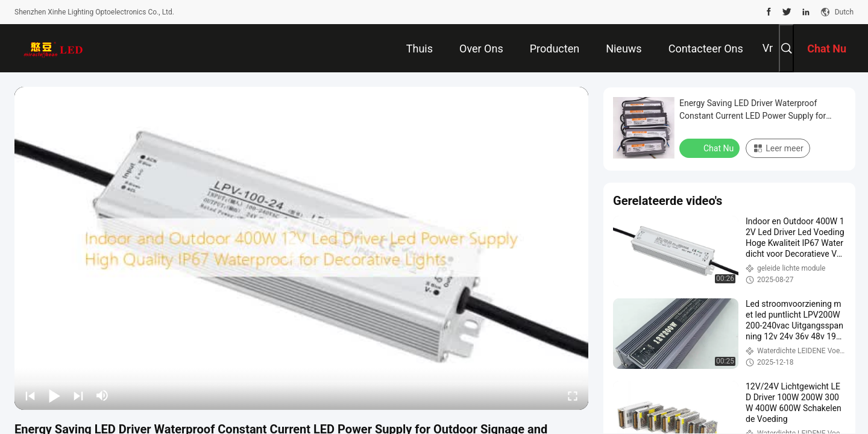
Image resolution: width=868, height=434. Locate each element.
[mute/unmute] (102, 395)
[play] (301, 248)
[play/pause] (54, 395)
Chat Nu (711, 148)
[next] (78, 395)
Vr (768, 48)
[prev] (30, 395)
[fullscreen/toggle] (573, 395)
